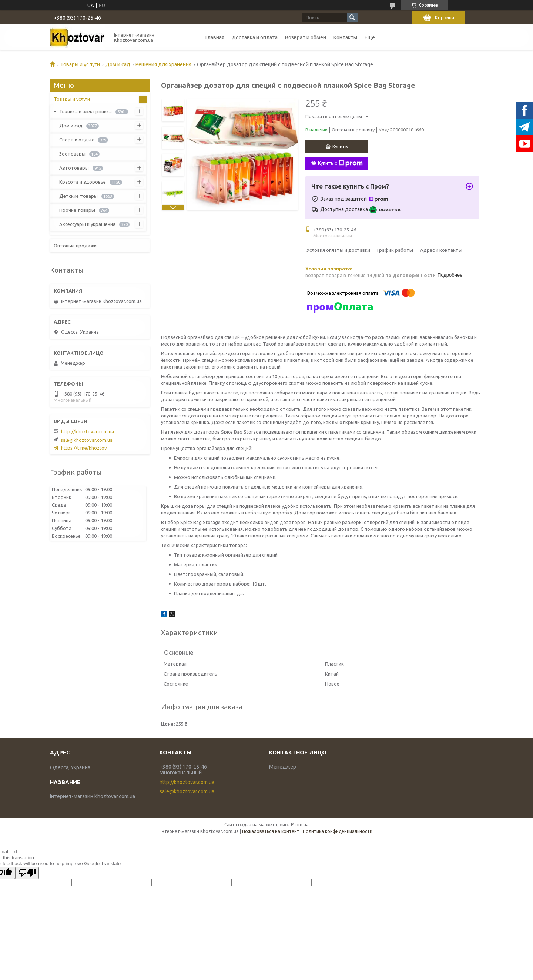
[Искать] (352, 17)
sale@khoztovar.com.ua (87, 440)
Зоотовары (72, 154)
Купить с (340, 163)
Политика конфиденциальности (338, 831)
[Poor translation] (27, 873)
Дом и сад (118, 64)
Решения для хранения (163, 64)
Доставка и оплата (255, 37)
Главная (215, 37)
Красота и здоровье (83, 182)
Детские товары (78, 196)
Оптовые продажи (75, 246)
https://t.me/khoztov (84, 448)
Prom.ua (300, 825)
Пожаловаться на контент (271, 831)
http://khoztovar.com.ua (88, 431)
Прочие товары (77, 210)
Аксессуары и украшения (87, 224)
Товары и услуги (80, 64)
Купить (340, 146)
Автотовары (74, 168)
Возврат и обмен (306, 37)
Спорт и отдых (77, 140)
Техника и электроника (86, 111)
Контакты (345, 37)
